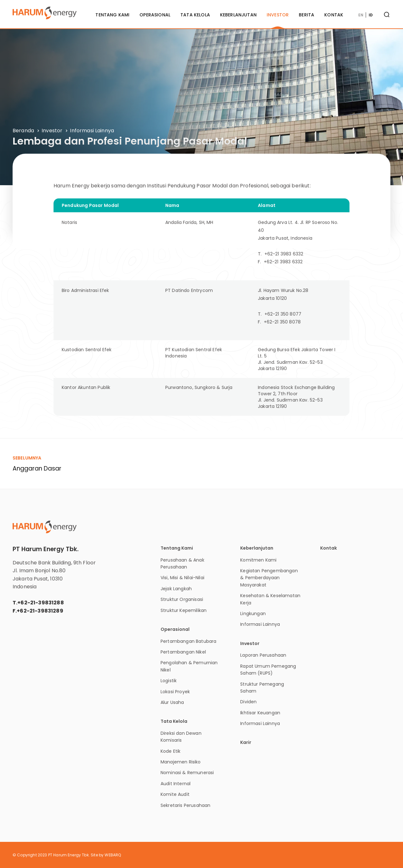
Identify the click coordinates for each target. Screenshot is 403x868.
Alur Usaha (172, 702)
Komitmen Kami (258, 560)
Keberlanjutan (238, 15)
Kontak (334, 15)
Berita (307, 15)
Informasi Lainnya (92, 131)
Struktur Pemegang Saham (262, 688)
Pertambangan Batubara (188, 641)
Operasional (155, 15)
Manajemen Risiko (181, 762)
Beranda (23, 131)
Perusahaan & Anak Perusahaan (182, 563)
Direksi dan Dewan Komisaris (181, 737)
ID (371, 15)
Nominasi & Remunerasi (187, 773)
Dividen (248, 702)
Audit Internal (176, 784)
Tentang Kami (112, 15)
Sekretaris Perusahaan (185, 805)
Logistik (169, 681)
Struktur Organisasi (182, 599)
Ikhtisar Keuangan (260, 713)
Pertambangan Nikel (183, 652)
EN (361, 15)
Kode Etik (170, 751)
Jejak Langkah (176, 589)
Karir (246, 742)
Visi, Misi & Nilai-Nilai (182, 578)
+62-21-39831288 (40, 603)
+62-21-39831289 (40, 611)
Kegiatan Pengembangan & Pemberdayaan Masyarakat (269, 578)
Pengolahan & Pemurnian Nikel (189, 666)
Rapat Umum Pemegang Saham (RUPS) (268, 670)
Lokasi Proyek (175, 692)
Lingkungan (253, 614)
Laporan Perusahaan (263, 655)
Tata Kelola (195, 15)
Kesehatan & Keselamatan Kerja (270, 599)
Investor (278, 15)
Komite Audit (175, 794)
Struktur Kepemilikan (184, 610)
